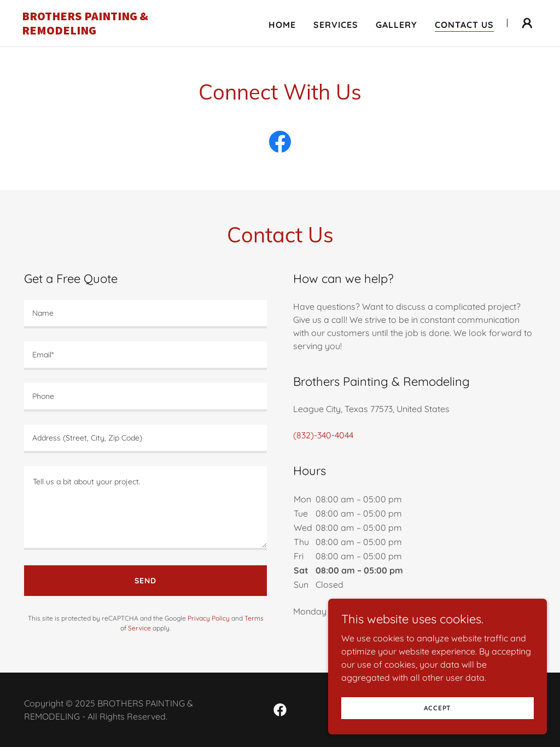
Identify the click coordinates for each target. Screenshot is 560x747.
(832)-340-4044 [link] (323, 435)
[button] (527, 23)
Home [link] (282, 25)
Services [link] (336, 25)
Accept (438, 708)
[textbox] (145, 314)
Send (145, 581)
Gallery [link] (396, 25)
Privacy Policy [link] (209, 618)
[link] (112, 31)
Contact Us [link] (464, 25)
